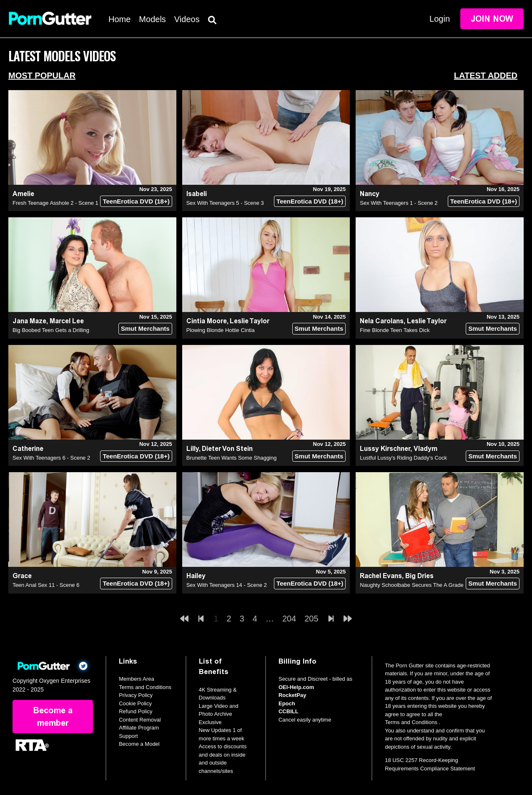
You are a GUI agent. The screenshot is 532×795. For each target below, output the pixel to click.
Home (119, 19)
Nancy (370, 194)
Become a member (53, 717)
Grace (22, 576)
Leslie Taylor (250, 321)
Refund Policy (136, 711)
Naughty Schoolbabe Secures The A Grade (412, 585)
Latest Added (486, 75)
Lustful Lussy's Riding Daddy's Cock (403, 458)
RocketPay (292, 695)
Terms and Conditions (145, 687)
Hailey (196, 576)
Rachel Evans (381, 576)
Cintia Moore (207, 321)
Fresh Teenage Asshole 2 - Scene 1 (55, 203)
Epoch (287, 703)
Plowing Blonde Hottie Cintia (221, 330)
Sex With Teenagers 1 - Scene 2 (399, 203)
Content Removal (140, 720)
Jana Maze (29, 321)
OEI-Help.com (296, 687)
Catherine (28, 449)
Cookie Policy (135, 703)
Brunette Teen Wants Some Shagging (232, 458)
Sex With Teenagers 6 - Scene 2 (51, 458)
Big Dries (419, 576)
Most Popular (42, 75)
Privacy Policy (136, 695)
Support (128, 736)
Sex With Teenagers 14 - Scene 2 (227, 585)
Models (152, 19)
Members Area (137, 679)
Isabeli (197, 194)
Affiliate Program (139, 728)
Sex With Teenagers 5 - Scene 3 (225, 203)
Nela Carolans (382, 321)
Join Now (492, 19)
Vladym (425, 449)
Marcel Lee (67, 321)
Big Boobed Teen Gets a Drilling (51, 330)
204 (289, 619)
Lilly (193, 449)
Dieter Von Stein (227, 449)
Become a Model (139, 744)
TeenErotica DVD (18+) (136, 201)
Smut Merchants (145, 328)
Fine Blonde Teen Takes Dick (395, 330)
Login (440, 19)
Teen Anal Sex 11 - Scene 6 (46, 585)
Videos (187, 19)
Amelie (23, 194)
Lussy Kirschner (385, 449)
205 (311, 619)
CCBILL (289, 711)
